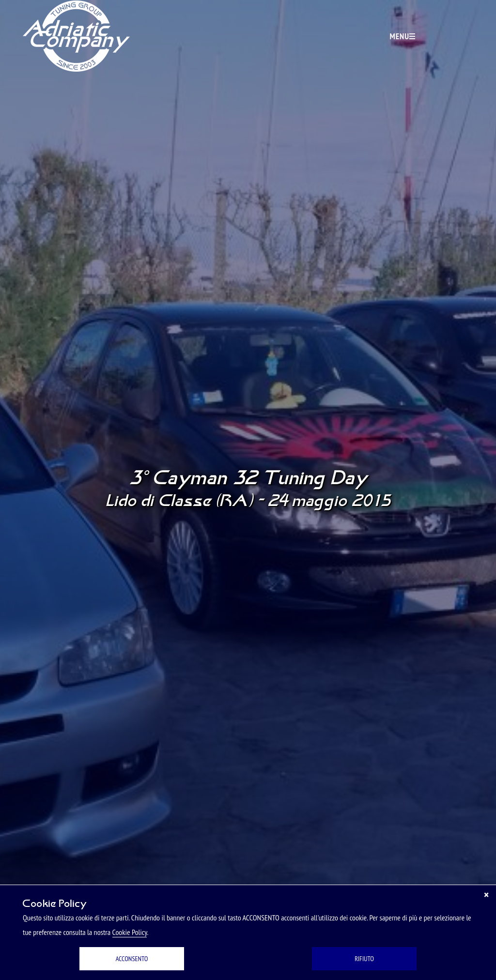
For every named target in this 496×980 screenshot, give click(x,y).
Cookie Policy (130, 932)
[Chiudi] (486, 895)
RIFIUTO (364, 959)
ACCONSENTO (132, 959)
